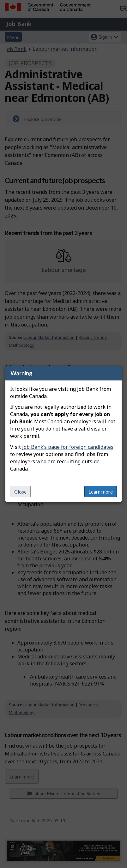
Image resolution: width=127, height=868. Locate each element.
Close (20, 492)
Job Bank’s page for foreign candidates (68, 447)
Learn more (101, 492)
